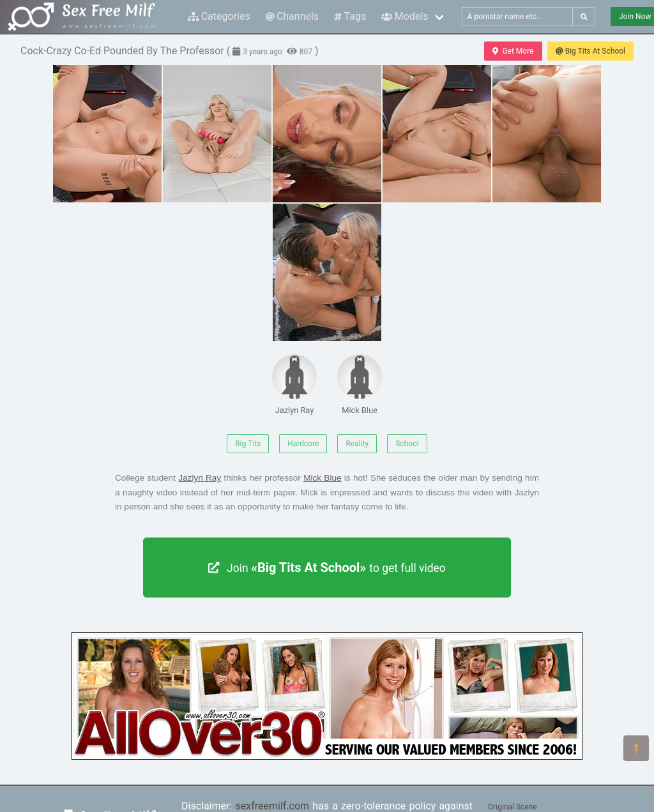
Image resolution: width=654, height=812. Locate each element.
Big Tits (248, 444)
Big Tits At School (591, 51)
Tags (350, 16)
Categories (219, 16)
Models (405, 16)
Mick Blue (360, 385)
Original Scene (513, 807)
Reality (357, 444)
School (407, 444)
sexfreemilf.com (272, 806)
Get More (513, 51)
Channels (292, 16)
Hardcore (303, 444)
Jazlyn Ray (294, 385)
